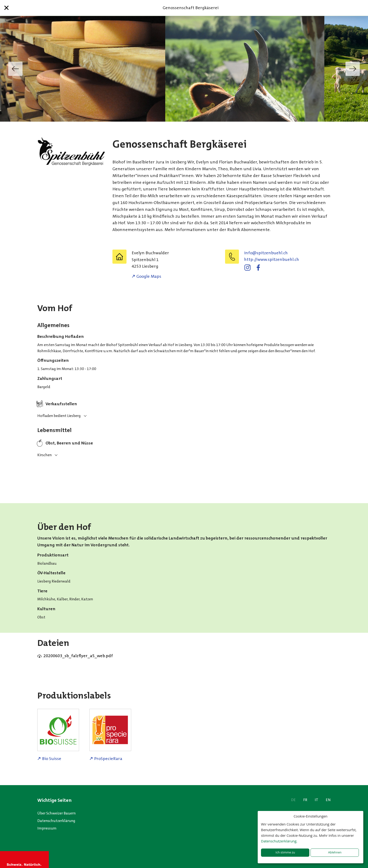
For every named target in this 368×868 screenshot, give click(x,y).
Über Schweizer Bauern (56, 813)
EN (328, 800)
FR (305, 800)
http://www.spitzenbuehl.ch (272, 259)
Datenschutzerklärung (56, 821)
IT (316, 800)
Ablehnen (335, 852)
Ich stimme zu (285, 852)
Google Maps (149, 276)
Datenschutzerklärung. (279, 841)
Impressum (47, 828)
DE (293, 800)
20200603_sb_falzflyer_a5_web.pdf (78, 656)
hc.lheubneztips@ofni (266, 253)
